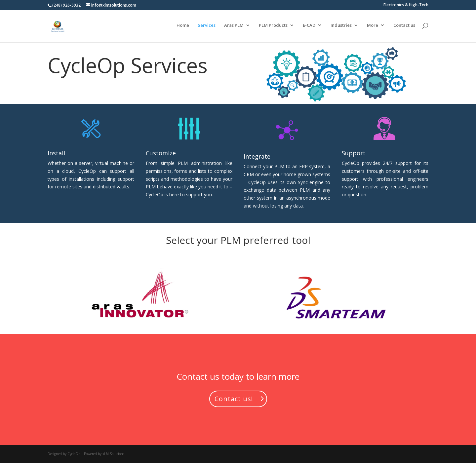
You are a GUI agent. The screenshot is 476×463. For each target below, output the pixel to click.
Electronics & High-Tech (406, 5)
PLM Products (273, 27)
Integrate (257, 156)
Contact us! (234, 399)
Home (183, 27)
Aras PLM (234, 27)
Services (207, 27)
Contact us (404, 27)
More (373, 27)
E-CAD (309, 27)
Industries (341, 27)
